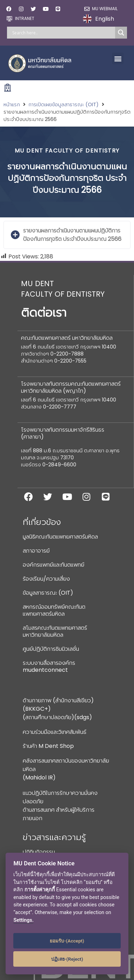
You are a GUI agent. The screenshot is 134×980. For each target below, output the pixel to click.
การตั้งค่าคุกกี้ (40, 890)
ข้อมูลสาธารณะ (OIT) (48, 593)
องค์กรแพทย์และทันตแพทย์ (54, 565)
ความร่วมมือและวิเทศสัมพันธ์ (55, 732)
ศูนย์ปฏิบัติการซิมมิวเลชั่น (51, 649)
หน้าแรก (12, 104)
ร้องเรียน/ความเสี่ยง (46, 579)
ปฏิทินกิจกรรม (39, 852)
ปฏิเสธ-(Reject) (67, 959)
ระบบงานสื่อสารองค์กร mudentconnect (49, 666)
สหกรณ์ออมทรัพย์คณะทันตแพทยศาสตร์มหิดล (54, 610)
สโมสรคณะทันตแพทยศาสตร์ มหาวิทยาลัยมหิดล (55, 631)
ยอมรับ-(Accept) (67, 941)
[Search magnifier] (121, 33)
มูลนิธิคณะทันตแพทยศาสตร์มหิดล (60, 537)
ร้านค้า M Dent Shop (48, 746)
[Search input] (63, 33)
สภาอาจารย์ (36, 551)
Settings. (23, 920)
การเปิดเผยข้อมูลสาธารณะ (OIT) (64, 104)
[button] (118, 58)
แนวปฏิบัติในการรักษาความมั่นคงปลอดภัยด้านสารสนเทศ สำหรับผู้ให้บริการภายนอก (60, 806)
